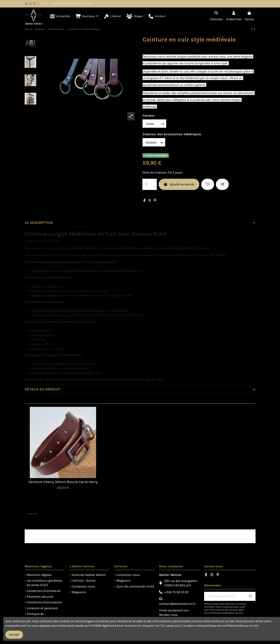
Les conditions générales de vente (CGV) (45, 583)
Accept (14, 635)
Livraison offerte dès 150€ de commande (72, 4)
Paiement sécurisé (40, 597)
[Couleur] (154, 124)
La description (140, 223)
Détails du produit (140, 389)
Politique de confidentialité (37, 616)
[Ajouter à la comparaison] (222, 184)
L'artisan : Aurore (83, 581)
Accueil (44, 4)
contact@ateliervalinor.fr (177, 604)
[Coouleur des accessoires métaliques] (154, 142)
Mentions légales (39, 575)
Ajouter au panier (179, 184)
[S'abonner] (251, 596)
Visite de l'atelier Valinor (89, 575)
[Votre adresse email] (225, 596)
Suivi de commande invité (135, 586)
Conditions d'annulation (44, 602)
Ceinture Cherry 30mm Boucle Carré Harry (63, 482)
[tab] (140, 223)
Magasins (79, 592)
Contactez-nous (83, 586)
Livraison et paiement (42, 608)
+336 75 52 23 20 (176, 592)
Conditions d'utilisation (44, 591)
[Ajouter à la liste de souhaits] (208, 184)
